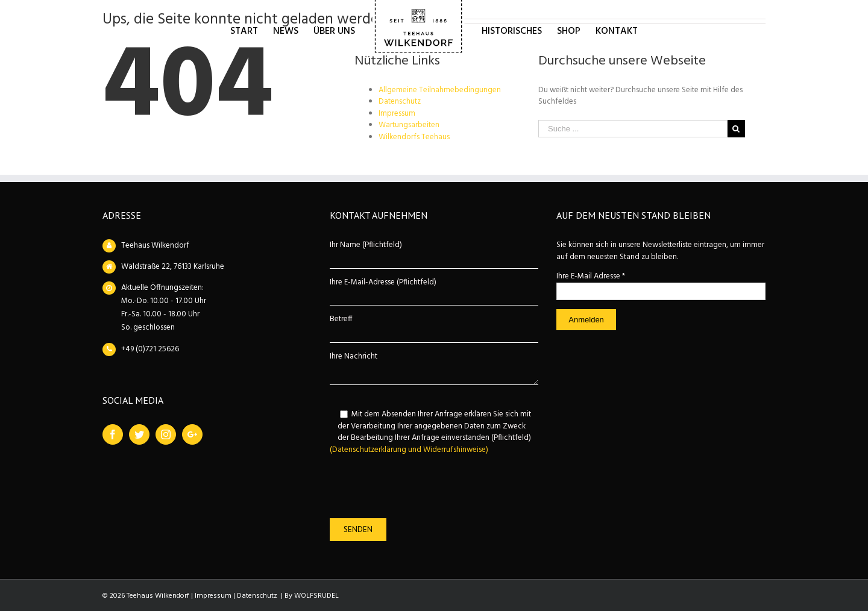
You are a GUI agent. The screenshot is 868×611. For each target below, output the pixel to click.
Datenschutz (400, 102)
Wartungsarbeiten (409, 125)
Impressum (397, 114)
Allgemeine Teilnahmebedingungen (440, 90)
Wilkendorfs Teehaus (414, 137)
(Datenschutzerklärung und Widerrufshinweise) (409, 450)
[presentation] (421, 487)
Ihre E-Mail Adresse (591, 276)
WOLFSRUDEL (316, 596)
